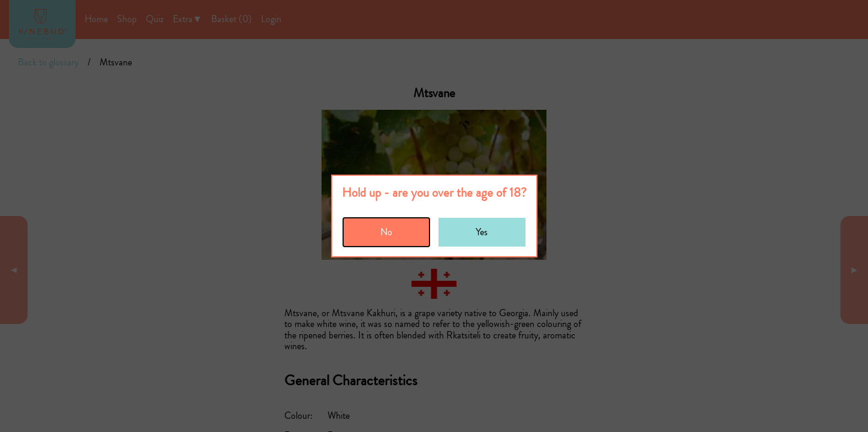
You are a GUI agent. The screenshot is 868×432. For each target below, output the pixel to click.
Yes (482, 232)
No (386, 232)
